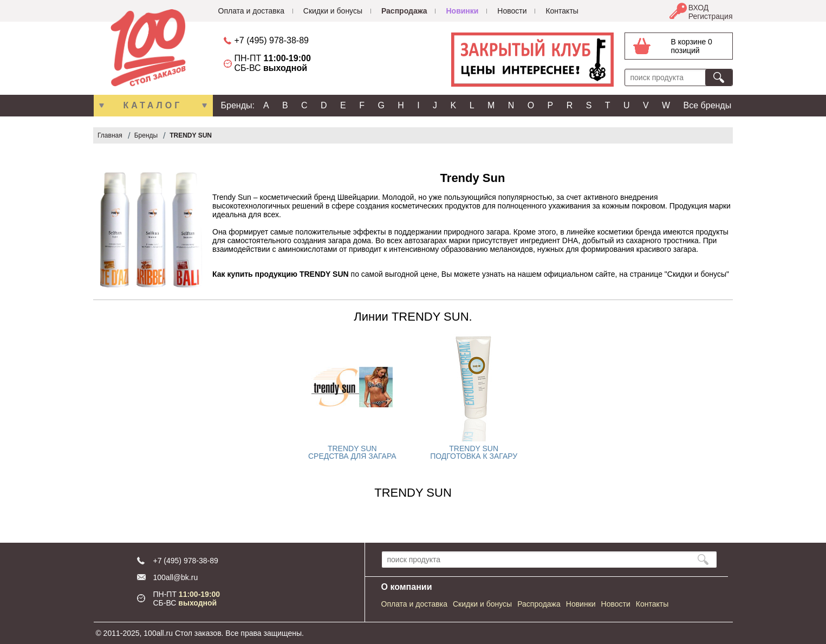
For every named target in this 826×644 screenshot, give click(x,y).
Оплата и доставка (251, 11)
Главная (110, 135)
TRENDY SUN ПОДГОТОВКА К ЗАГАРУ (474, 452)
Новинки (462, 11)
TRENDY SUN (191, 135)
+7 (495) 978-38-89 (272, 40)
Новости (512, 11)
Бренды (146, 135)
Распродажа (404, 11)
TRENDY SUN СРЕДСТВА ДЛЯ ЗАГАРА (352, 452)
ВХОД (699, 8)
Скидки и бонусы (333, 11)
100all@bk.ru (176, 577)
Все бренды (708, 105)
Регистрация (711, 16)
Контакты (562, 11)
